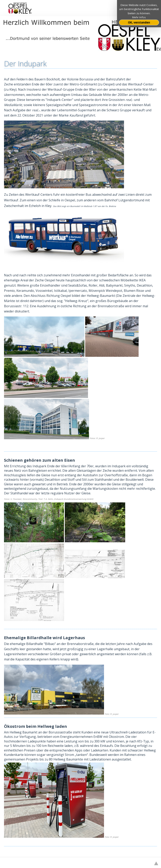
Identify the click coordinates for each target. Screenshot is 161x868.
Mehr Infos (139, 17)
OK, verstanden (139, 22)
